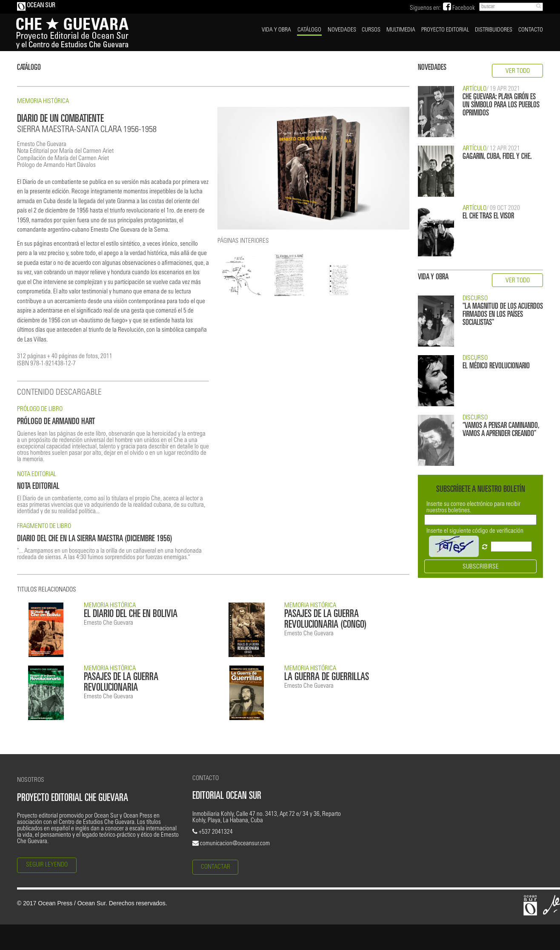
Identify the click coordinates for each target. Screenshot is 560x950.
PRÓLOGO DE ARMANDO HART (56, 422)
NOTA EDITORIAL (38, 487)
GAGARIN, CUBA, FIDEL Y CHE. (497, 157)
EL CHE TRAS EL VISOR (488, 217)
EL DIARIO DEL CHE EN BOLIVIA (131, 615)
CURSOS (371, 30)
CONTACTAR (216, 867)
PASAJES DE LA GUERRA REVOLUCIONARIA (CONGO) (326, 620)
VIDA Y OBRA (276, 30)
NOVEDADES (342, 30)
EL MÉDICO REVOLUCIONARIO (496, 366)
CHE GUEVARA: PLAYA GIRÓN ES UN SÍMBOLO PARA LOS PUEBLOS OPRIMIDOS (501, 105)
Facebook (459, 8)
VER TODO (518, 71)
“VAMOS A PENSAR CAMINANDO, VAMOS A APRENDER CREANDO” (501, 430)
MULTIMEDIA (401, 30)
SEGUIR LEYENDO (47, 865)
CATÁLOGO (309, 30)
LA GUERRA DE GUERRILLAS (327, 678)
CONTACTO (531, 30)
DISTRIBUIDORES (494, 30)
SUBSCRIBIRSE (481, 567)
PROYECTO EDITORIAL (445, 30)
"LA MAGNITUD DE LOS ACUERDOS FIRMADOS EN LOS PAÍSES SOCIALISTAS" (503, 315)
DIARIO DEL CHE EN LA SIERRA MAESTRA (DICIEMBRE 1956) (95, 539)
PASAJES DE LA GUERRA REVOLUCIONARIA (121, 683)
